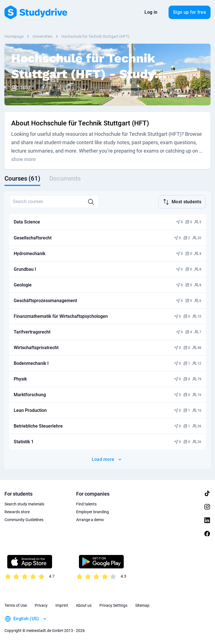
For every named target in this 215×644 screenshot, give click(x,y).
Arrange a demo (90, 519)
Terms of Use (16, 605)
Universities (42, 36)
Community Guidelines (24, 519)
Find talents (86, 503)
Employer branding (93, 511)
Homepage (14, 36)
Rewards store (17, 511)
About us (84, 605)
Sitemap (142, 605)
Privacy (41, 605)
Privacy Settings (113, 605)
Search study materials (24, 503)
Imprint (62, 605)
